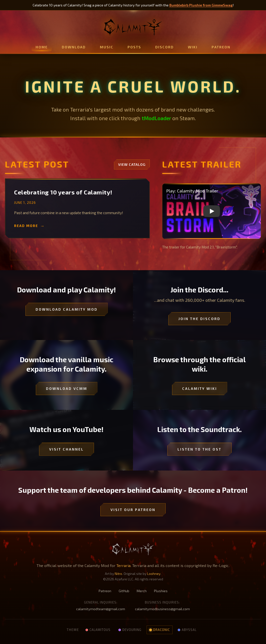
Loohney (154, 574)
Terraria (123, 565)
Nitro (118, 574)
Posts (134, 47)
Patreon (221, 47)
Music (107, 47)
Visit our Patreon (133, 510)
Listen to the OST (199, 449)
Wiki (193, 47)
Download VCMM (67, 388)
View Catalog (132, 164)
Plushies (161, 591)
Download (74, 47)
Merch (142, 591)
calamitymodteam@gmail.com (101, 609)
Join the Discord (199, 319)
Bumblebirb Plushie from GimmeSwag (201, 5)
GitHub (124, 591)
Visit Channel (66, 449)
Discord (165, 47)
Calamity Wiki (200, 388)
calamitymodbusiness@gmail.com (162, 609)
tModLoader (156, 118)
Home (42, 47)
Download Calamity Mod (67, 309)
